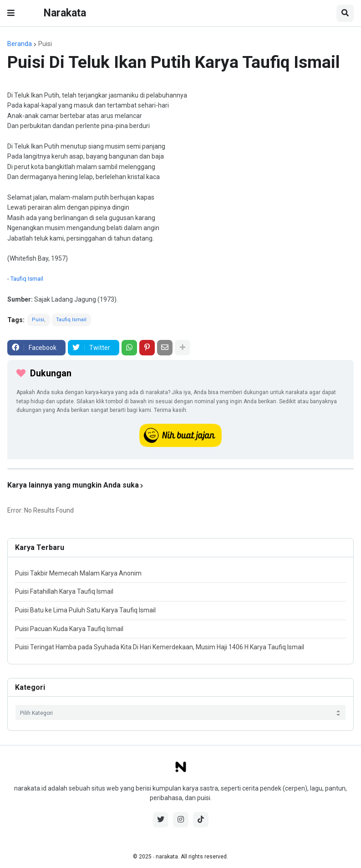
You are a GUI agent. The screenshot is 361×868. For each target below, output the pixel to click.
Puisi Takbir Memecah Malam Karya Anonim (78, 573)
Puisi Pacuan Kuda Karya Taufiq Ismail (69, 629)
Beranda (20, 44)
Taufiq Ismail (27, 279)
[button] (11, 13)
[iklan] (180, 469)
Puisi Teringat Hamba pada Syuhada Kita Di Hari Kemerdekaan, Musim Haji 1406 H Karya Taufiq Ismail (160, 647)
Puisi (45, 44)
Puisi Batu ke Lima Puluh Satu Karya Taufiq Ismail (85, 610)
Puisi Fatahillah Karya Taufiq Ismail (64, 591)
